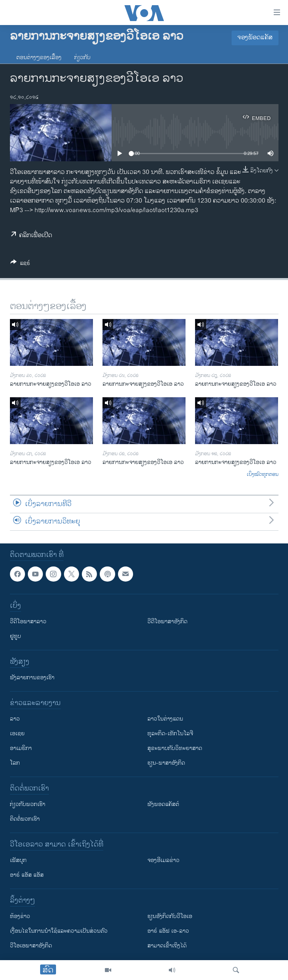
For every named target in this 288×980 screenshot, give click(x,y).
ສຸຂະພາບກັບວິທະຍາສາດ (175, 748)
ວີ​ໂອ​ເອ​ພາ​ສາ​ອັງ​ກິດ (31, 946)
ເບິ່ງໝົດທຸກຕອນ (263, 475)
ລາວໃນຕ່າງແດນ (165, 719)
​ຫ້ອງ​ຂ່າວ (20, 916)
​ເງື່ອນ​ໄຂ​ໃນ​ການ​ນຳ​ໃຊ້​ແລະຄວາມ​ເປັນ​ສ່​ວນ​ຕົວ (59, 931)
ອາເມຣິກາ (21, 748)
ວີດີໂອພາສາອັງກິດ (167, 621)
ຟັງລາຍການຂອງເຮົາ (32, 677)
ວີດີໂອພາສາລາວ (28, 621)
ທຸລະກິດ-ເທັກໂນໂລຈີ (170, 734)
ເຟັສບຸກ (18, 860)
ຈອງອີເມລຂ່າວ (163, 860)
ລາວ (15, 719)
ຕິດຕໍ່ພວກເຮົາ (25, 819)
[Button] (20, 264)
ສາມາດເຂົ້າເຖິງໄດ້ (167, 946)
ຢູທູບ (15, 636)
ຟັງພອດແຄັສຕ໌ (163, 804)
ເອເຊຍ (17, 734)
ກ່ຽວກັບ (82, 57)
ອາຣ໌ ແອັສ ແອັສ (27, 875)
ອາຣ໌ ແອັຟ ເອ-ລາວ (168, 931)
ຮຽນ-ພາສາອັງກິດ (166, 763)
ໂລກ (15, 763)
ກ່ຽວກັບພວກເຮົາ (28, 804)
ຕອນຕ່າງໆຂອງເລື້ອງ (39, 57)
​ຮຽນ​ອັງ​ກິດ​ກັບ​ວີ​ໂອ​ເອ (170, 916)
